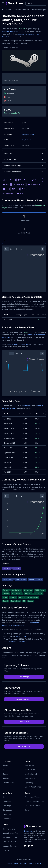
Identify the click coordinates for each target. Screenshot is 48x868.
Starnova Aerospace (22, 10)
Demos (5, 774)
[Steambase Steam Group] (29, 846)
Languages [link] (26, 189)
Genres (6, 797)
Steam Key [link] (37, 180)
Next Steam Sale (9, 842)
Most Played (30, 770)
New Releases (31, 778)
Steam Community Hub (17, 641)
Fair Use (23, 863)
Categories (7, 801)
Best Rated (29, 765)
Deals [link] (6, 184)
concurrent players (26, 34)
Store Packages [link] (34, 184)
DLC (4, 770)
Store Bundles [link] (19, 184)
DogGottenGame (28, 134)
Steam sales (27, 406)
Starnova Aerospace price (19, 344)
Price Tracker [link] (23, 180)
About (30, 863)
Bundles (6, 778)
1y (17, 249)
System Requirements (24, 172)
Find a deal (24, 722)
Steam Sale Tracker (33, 797)
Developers (7, 810)
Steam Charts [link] (9, 180)
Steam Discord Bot (10, 833)
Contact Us (38, 863)
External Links (24, 159)
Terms (16, 863)
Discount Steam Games (34, 801)
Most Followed (31, 774)
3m (12, 249)
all (22, 249)
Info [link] (6, 189)
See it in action (24, 746)
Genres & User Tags (24, 166)
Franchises (7, 819)
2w (6, 249)
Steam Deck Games (33, 787)
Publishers (7, 814)
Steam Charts (8, 783)
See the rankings (24, 677)
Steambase (28, 831)
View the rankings (24, 699)
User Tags (7, 806)
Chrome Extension (10, 829)
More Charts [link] (8, 193)
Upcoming (29, 783)
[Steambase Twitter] (32, 846)
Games (9, 10)
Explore (6, 850)
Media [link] (15, 189)
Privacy (9, 863)
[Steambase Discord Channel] (25, 846)
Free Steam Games (33, 806)
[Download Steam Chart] (42, 249)
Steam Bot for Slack (11, 837)
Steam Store (21, 636)
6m (12, 353)
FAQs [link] (20, 193)
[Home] (3, 10)
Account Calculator (10, 846)
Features (24, 153)
